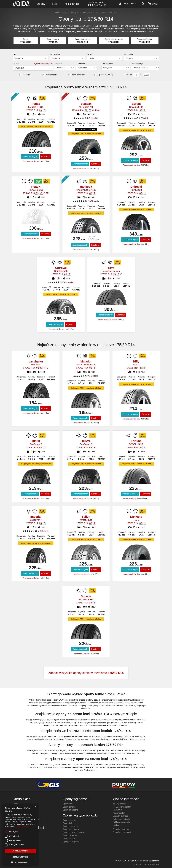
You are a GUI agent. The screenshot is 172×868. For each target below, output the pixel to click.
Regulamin (117, 810)
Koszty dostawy (120, 813)
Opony (42, 4)
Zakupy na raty (119, 804)
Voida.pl (58, 13)
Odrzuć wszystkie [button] (20, 857)
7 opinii (145, 118)
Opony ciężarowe (70, 835)
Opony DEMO (104, 75)
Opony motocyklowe (71, 829)
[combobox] (30, 58)
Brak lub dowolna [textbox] (145, 68)
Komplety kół (72, 4)
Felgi (56, 4)
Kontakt (116, 825)
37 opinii (94, 201)
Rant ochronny (78, 75)
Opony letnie (76, 13)
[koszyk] (153, 4)
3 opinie (94, 376)
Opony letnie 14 (89, 13)
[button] (20, 862)
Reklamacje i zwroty (121, 822)
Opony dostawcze (70, 826)
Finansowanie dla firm (31, 161)
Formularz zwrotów (121, 829)
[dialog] (20, 835)
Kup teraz (45, 157)
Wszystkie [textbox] (30, 58)
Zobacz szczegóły (30, 157)
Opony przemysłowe (71, 842)
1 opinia (69, 282)
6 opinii (95, 118)
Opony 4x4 (67, 823)
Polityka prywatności (122, 819)
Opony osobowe (70, 820)
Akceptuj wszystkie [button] (20, 851)
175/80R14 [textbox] (32, 68)
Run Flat (27, 75)
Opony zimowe (69, 807)
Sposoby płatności (121, 816)
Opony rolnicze (69, 838)
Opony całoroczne (70, 810)
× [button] (36, 806)
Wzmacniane (52, 75)
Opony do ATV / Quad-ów (74, 832)
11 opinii (44, 531)
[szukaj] (143, 4)
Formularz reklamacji (122, 832)
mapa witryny (139, 864)
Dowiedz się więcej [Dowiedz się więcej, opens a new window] (22, 827)
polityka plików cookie (152, 864)
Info (134, 4)
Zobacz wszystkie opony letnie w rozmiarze (86, 673)
